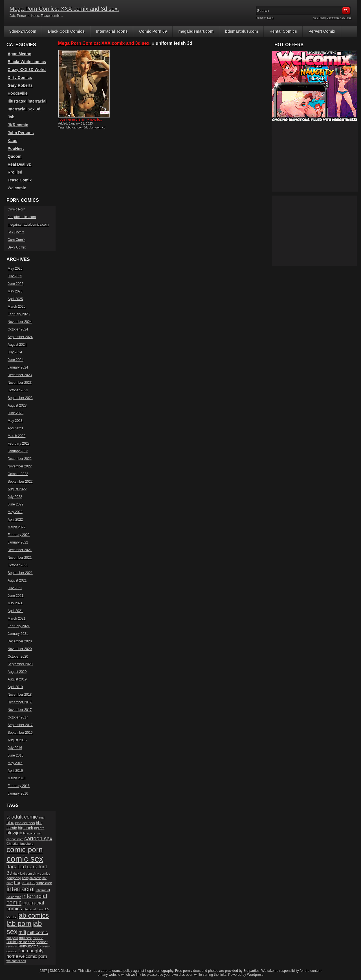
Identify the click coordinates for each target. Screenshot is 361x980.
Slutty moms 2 (30, 946)
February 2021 (19, 626)
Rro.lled (15, 172)
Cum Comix (16, 240)
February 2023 (19, 444)
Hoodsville (18, 93)
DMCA (55, 971)
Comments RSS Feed (339, 18)
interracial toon (33, 909)
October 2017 (18, 717)
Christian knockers (20, 843)
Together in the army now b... (80, 119)
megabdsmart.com (196, 31)
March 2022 (16, 527)
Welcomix (17, 188)
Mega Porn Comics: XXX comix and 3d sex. (64, 9)
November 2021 (20, 558)
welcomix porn (33, 956)
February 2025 (19, 314)
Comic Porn (16, 209)
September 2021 (20, 573)
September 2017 (20, 725)
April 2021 (15, 611)
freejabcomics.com (22, 217)
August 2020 (17, 672)
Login (270, 18)
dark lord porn (23, 873)
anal (41, 817)
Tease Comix (20, 180)
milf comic (37, 932)
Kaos (12, 141)
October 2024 (18, 329)
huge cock (24, 883)
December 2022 (20, 459)
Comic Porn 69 (153, 31)
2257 (43, 971)
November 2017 (20, 710)
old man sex (27, 942)
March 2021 (16, 618)
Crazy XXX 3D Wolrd (27, 70)
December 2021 (20, 550)
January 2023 (18, 451)
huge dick (44, 883)
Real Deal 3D (20, 164)
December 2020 (20, 641)
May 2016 (15, 763)
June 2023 (16, 413)
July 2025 (15, 276)
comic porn (25, 850)
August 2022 (17, 489)
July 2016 (15, 748)
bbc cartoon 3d (77, 127)
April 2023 (15, 428)
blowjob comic (33, 833)
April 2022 (15, 520)
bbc (10, 823)
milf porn (12, 938)
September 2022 (20, 482)
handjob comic (32, 878)
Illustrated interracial (27, 101)
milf (22, 932)
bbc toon (94, 127)
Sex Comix (16, 232)
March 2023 (16, 436)
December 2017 (20, 702)
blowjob (14, 833)
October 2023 (18, 390)
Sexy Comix (17, 247)
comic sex (25, 859)
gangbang (14, 878)
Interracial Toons (112, 31)
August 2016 (17, 740)
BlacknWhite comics (27, 62)
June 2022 (16, 504)
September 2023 (20, 398)
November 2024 (20, 322)
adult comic (24, 817)
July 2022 (15, 497)
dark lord (16, 867)
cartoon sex (38, 838)
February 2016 (19, 786)
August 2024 (17, 345)
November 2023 (20, 383)
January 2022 (18, 542)
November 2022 (20, 466)
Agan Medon (19, 54)
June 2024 (16, 360)
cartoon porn (15, 839)
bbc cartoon (25, 823)
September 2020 (20, 664)
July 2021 (15, 588)
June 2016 (16, 755)
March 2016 (16, 778)
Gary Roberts (20, 85)
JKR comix (18, 125)
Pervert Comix (322, 31)
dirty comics (41, 873)
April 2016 (15, 771)
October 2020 (18, 657)
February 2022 (19, 535)
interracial (21, 889)
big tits (39, 828)
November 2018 (20, 695)
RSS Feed (319, 18)
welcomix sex (16, 961)
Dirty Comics (20, 77)
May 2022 (15, 512)
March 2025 (16, 307)
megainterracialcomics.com (28, 225)
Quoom (15, 156)
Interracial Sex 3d (24, 109)
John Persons (21, 133)
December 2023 (20, 375)
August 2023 (17, 405)
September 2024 (20, 337)
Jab (11, 117)
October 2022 (18, 474)
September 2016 (20, 733)
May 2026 (15, 269)
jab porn (19, 924)
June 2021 (16, 596)
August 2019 (17, 679)
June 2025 (16, 284)
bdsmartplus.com (242, 31)
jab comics (33, 915)
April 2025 (15, 299)
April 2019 (15, 687)
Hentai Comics (283, 31)
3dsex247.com (23, 31)
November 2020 (20, 649)
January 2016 (18, 793)
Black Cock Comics (66, 31)
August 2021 (17, 580)
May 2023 (15, 421)
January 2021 (18, 634)
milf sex (25, 938)
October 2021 (18, 565)
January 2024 (18, 367)
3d (8, 817)
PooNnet (16, 148)
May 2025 (15, 291)
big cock (25, 828)
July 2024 (15, 352)
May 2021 (15, 603)
